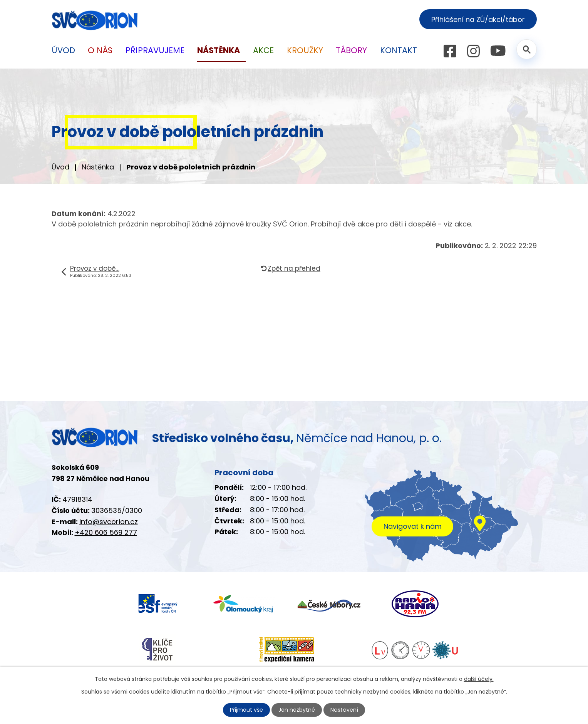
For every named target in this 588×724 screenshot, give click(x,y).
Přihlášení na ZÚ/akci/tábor (478, 19)
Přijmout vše (247, 710)
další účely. (479, 679)
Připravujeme (155, 50)
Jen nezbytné (297, 710)
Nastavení (344, 710)
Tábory (351, 50)
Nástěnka (98, 167)
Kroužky (305, 50)
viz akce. (458, 224)
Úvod (60, 167)
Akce (263, 50)
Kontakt (399, 50)
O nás (100, 50)
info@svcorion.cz (109, 522)
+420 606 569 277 (106, 532)
